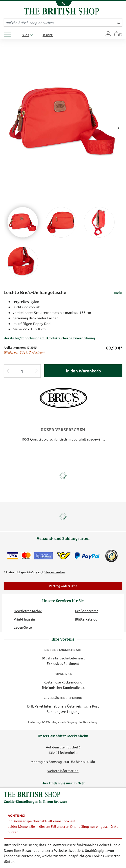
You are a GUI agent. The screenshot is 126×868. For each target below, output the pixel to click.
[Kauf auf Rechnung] (43, 556)
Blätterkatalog (86, 619)
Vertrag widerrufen (63, 586)
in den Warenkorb (83, 371)
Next (117, 128)
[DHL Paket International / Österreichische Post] (64, 556)
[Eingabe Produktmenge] (22, 371)
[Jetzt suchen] (119, 22)
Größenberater (86, 611)
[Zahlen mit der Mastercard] (26, 556)
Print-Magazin (24, 619)
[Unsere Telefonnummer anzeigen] (63, 4)
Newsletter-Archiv (28, 611)
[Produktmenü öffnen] (9, 33)
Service (48, 35)
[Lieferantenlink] (63, 397)
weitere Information (63, 771)
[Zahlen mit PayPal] (88, 556)
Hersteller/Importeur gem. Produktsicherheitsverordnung (49, 338)
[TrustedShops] (111, 556)
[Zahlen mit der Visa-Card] (13, 556)
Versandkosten (55, 572)
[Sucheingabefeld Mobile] (60, 22)
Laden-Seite (23, 627)
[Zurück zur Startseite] (62, 11)
